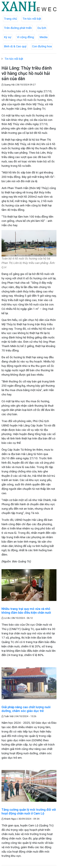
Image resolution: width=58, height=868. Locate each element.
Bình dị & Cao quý (15, 46)
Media (43, 37)
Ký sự (8, 37)
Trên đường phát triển (18, 28)
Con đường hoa (42, 46)
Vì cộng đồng (25, 37)
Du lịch (42, 28)
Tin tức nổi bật (32, 19)
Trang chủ (10, 19)
